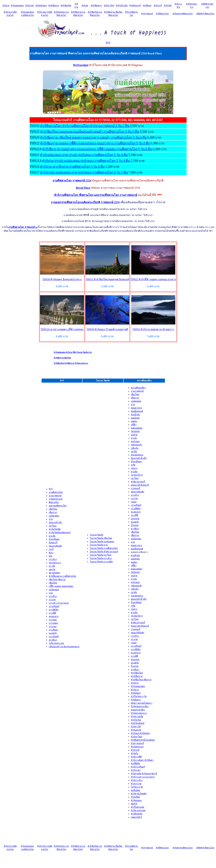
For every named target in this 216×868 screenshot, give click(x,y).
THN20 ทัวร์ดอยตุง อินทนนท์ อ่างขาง (62, 279)
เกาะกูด (52, 600)
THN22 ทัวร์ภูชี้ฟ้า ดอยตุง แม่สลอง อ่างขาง (153, 279)
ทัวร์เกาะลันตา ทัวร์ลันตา (142, 760)
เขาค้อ (134, 451)
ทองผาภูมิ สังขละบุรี (140, 485)
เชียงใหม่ (53, 509)
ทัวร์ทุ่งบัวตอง (41, 5)
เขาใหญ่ (53, 526)
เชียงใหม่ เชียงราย (57, 579)
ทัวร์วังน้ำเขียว (122, 5)
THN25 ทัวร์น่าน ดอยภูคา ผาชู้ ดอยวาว (153, 329)
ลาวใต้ (52, 566)
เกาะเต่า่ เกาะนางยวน (59, 603)
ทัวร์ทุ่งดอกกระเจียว (140, 706)
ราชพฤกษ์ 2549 (56, 499)
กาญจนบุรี (136, 488)
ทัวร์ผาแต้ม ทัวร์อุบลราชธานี (144, 774)
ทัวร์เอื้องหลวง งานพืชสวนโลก (62, 576)
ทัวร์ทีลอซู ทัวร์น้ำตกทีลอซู (143, 740)
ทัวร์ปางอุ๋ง (30, 5)
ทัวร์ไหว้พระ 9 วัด (139, 696)
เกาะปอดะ (53, 623)
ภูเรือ (133, 465)
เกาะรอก (53, 626)
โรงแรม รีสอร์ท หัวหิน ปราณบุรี (104, 552)
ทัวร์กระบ (135, 750)
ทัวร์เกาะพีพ (136, 757)
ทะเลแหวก (54, 616)
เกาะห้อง (53, 620)
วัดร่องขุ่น (135, 431)
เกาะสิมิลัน (54, 610)
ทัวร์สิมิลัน (135, 763)
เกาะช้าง (53, 559)
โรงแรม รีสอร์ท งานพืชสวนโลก (104, 548)
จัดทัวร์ (134, 804)
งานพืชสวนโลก (56, 492)
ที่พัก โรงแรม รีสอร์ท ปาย (82, 352)
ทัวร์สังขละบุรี (135, 5)
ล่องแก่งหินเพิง (55, 546)
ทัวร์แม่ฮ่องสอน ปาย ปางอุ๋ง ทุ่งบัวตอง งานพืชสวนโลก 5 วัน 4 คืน (84, 155)
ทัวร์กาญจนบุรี (137, 743)
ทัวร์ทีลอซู (147, 5)
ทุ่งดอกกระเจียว (138, 710)
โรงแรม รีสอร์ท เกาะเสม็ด (101, 562)
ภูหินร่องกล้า (137, 445)
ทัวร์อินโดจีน (137, 814)
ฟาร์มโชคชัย (55, 529)
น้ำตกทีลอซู (54, 539)
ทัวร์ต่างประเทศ (138, 810)
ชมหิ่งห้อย (135, 790)
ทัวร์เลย (85, 5)
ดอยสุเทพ (135, 418)
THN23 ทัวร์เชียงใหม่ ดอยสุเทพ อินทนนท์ (107, 279)
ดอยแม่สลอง (137, 428)
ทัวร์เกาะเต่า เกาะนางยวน (143, 777)
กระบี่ (51, 549)
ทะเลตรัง (53, 633)
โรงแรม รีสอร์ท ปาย (99, 545)
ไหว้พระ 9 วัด (137, 787)
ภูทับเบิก (135, 448)
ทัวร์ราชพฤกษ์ (147, 14)
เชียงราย (53, 512)
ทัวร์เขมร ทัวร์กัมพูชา (141, 733)
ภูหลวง (134, 468)
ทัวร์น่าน (135, 690)
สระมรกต (135, 519)
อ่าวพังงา (53, 640)
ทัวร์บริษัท (135, 797)
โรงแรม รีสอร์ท (96, 535)
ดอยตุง (134, 421)
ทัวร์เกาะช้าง (137, 780)
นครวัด (52, 569)
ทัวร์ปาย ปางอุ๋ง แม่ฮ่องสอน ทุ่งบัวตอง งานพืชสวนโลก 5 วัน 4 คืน (86, 161)
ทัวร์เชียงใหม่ (66, 5)
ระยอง (134, 502)
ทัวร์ (108, 43)
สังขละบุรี (53, 543)
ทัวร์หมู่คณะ (136, 800)
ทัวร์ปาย (6, 5)
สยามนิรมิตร (55, 573)
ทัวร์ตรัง (135, 753)
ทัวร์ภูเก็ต (168, 5)
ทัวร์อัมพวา (136, 700)
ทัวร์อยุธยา (136, 693)
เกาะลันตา (54, 630)
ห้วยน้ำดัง (135, 415)
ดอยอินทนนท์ (137, 411)
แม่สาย (134, 435)
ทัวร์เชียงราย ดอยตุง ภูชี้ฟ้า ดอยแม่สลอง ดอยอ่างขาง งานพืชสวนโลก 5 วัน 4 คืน (95, 143)
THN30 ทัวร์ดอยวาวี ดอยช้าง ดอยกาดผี (107, 329)
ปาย (51, 519)
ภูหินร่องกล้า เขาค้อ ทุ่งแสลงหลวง (64, 647)
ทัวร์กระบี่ (158, 5)
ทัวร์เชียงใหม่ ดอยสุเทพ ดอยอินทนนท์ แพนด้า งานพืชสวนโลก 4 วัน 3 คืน (90, 132)
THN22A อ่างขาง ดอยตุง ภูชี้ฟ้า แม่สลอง (62, 329)
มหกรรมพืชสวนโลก (58, 506)
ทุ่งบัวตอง (135, 441)
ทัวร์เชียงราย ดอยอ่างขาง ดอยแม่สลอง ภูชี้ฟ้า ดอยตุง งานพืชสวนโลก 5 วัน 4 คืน (97, 149)
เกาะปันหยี (54, 637)
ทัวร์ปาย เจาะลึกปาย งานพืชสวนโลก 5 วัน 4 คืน (72, 167)
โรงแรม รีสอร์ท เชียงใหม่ (101, 538)
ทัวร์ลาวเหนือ (137, 717)
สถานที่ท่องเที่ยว (138, 388)
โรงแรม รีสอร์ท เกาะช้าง (101, 558)
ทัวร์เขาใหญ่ (109, 5)
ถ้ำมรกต (135, 525)
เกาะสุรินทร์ (54, 606)
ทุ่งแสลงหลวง (137, 455)
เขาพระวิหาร (137, 475)
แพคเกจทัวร (136, 817)
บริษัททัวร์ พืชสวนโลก (205, 14)
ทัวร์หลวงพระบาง (81, 363)
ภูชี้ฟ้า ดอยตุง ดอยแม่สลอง (61, 586)
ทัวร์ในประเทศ (138, 807)
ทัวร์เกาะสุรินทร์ (138, 767)
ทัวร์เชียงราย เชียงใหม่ (62, 358)
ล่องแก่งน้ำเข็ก (55, 522)
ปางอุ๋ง (134, 438)
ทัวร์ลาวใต (136, 727)
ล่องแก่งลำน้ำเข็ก (139, 458)
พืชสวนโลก (54, 502)
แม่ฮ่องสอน (54, 516)
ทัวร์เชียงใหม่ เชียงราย (141, 680)
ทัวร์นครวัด (136, 730)
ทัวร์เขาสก (136, 770)
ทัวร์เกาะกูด (136, 784)
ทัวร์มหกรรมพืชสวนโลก (183, 14)
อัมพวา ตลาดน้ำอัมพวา (142, 703)
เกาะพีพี (52, 613)
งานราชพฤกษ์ (55, 496)
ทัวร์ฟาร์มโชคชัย (139, 794)
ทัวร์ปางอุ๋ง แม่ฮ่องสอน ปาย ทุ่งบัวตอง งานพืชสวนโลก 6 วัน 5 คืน (84, 173)
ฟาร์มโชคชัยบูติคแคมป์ (60, 533)
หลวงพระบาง (55, 563)
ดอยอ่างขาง (136, 408)
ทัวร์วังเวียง (136, 720)
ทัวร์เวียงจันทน (138, 723)
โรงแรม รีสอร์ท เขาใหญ (101, 555)
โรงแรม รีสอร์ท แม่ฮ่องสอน (102, 542)
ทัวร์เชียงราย (54, 5)
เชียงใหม (53, 583)
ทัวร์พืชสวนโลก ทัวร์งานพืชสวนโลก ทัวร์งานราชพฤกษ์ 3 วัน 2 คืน (85, 126)
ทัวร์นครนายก (137, 747)
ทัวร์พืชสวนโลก (162, 14)
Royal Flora (83, 188)
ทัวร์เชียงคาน (96, 5)
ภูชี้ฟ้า (134, 425)
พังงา (51, 553)
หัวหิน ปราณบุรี (138, 482)
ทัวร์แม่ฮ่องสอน (17, 5)
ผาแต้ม (52, 536)
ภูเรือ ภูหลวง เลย (56, 643)
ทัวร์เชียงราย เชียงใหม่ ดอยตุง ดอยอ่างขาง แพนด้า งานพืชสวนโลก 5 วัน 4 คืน (93, 138)
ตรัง (51, 556)
